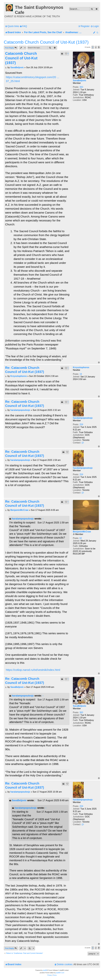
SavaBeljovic (80, 80)
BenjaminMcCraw (82, 532)
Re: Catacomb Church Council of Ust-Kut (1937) (25, 370)
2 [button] (96, 47)
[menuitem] (23, 26)
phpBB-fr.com (60, 973)
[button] (99, 47)
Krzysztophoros (81, 367)
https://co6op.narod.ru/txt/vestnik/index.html (33, 670)
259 (81, 424)
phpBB (45, 970)
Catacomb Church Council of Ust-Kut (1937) (46, 42)
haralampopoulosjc (83, 418)
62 (81, 538)
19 (81, 374)
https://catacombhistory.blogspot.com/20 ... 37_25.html (32, 79)
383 (81, 87)
